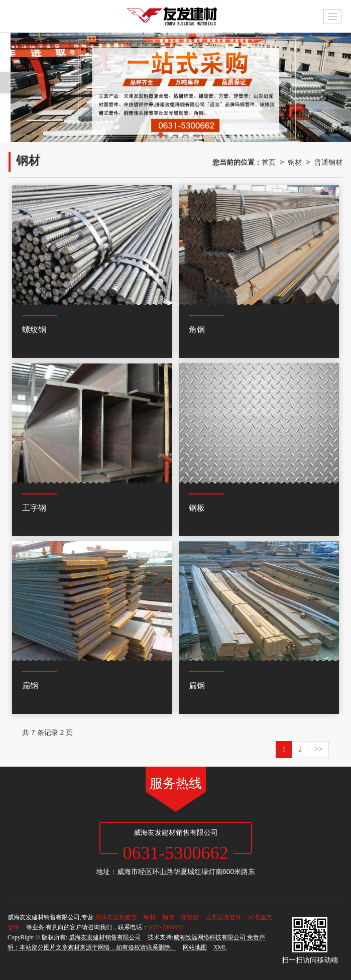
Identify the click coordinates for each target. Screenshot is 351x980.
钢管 (168, 917)
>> (318, 749)
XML (220, 947)
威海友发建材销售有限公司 (105, 937)
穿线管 (190, 917)
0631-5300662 (166, 927)
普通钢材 (328, 162)
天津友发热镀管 (116, 917)
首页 (269, 162)
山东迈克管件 (223, 917)
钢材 (295, 162)
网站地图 (195, 947)
